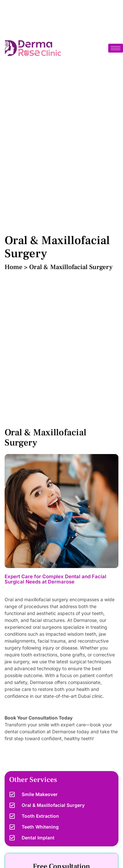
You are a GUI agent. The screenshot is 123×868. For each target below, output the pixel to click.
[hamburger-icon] (116, 48)
